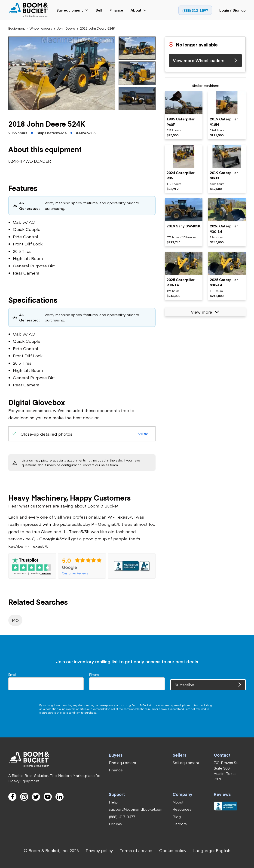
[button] (62, 73)
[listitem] (184, 116)
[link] (29, 10)
